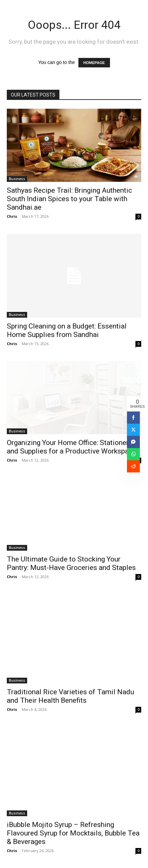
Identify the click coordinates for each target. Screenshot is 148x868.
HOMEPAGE (94, 63)
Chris (12, 216)
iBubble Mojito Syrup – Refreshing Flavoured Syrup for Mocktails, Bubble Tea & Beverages (73, 833)
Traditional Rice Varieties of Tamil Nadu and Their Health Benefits (70, 696)
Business (17, 179)
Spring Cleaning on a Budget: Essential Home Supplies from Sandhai (67, 330)
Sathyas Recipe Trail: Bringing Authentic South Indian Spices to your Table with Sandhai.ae (69, 199)
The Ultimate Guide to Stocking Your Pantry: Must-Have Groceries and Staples (71, 563)
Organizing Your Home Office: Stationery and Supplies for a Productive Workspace (71, 447)
